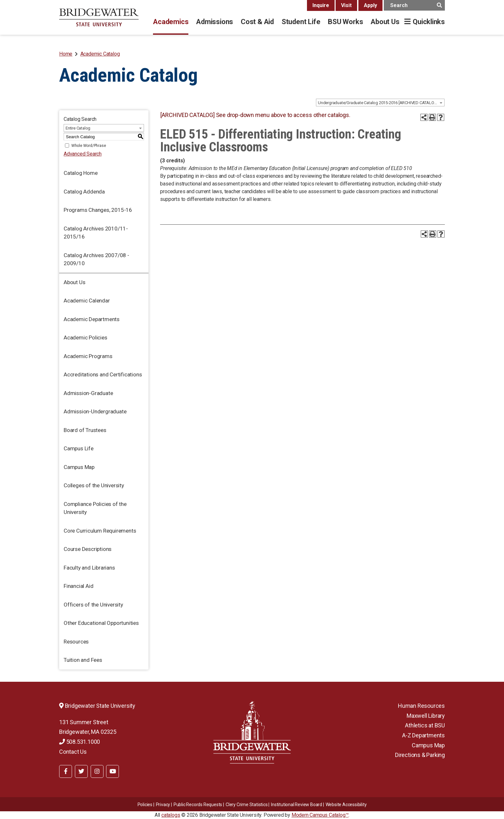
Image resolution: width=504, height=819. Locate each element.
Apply (370, 5)
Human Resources (421, 706)
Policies (145, 805)
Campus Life (79, 448)
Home (66, 54)
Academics (171, 22)
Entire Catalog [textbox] (78, 128)
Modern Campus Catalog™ (320, 815)
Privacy (163, 805)
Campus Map (79, 467)
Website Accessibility (346, 805)
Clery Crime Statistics (247, 805)
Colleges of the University (94, 485)
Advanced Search (83, 154)
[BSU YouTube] (113, 771)
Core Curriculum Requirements (100, 531)
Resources (76, 642)
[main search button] (439, 5)
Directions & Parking (420, 755)
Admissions (215, 22)
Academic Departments (92, 319)
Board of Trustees (85, 430)
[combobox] (380, 103)
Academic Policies (85, 337)
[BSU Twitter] (81, 771)
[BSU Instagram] (97, 771)
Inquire (321, 5)
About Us (385, 22)
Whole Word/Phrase (89, 146)
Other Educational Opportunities (101, 623)
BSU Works (345, 22)
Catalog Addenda (84, 192)
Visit (346, 5)
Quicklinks (429, 22)
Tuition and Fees (83, 660)
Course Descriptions (88, 549)
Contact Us (73, 752)
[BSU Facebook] (66, 771)
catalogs (171, 815)
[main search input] (414, 5)
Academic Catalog (100, 54)
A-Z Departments (423, 735)
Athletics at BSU (425, 725)
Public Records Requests (198, 805)
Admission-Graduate (88, 393)
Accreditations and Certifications (103, 374)
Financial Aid (78, 586)
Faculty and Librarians (89, 568)
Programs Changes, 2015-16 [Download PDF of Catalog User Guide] (98, 210)
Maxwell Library (426, 716)
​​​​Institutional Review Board (297, 805)
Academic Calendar (87, 301)
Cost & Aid (257, 22)
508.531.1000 (80, 742)
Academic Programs (88, 356)
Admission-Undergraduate (95, 411)
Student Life (301, 22)
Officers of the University (93, 605)
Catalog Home (81, 173)
